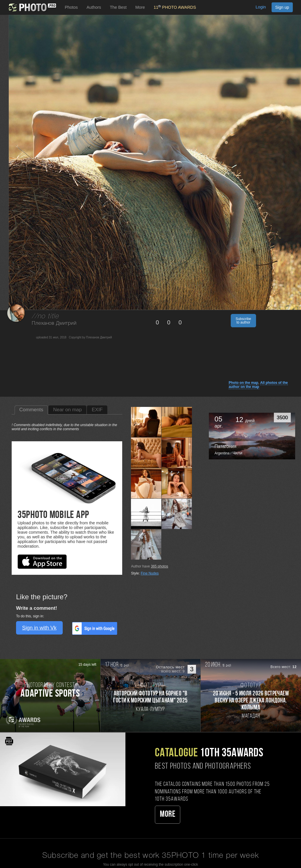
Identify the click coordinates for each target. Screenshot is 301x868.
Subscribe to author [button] (243, 321)
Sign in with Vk (39, 628)
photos (159, 566)
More (168, 815)
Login (261, 7)
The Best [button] (118, 7)
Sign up (282, 7)
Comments (31, 410)
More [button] (140, 7)
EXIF (97, 410)
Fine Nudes (150, 573)
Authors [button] (94, 7)
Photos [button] (71, 7)
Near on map (67, 410)
